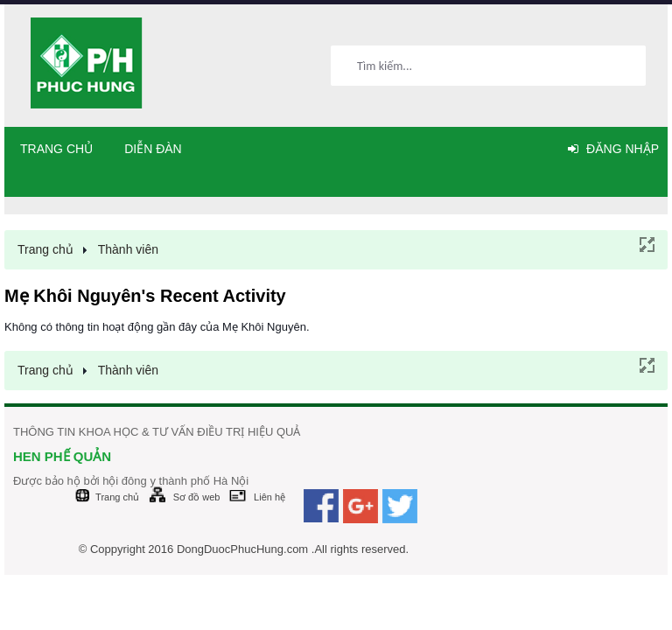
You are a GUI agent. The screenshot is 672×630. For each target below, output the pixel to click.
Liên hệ (269, 497)
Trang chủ (56, 149)
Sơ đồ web (197, 497)
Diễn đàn (153, 149)
